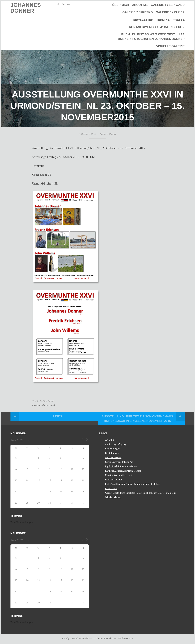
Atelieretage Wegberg (116, 444)
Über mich (121, 5)
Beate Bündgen (113, 449)
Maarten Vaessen (113, 475)
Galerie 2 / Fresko (138, 12)
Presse (179, 20)
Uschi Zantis (111, 488)
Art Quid (109, 440)
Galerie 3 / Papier (170, 12)
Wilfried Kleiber (113, 497)
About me (140, 5)
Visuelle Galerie (170, 46)
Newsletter (143, 20)
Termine (163, 20)
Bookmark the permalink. (44, 405)
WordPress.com (125, 638)
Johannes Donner (26, 8)
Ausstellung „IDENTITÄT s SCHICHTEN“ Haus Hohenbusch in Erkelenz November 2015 (137, 419)
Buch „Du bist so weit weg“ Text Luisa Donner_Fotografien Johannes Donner (151, 37)
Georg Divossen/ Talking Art (119, 462)
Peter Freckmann (113, 480)
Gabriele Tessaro (113, 457)
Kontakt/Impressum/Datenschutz (157, 27)
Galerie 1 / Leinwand (168, 5)
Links (58, 416)
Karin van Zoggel (113, 471)
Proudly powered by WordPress (77, 638)
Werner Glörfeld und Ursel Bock (121, 493)
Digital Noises (112, 453)
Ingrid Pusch (111, 466)
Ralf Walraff (111, 484)
